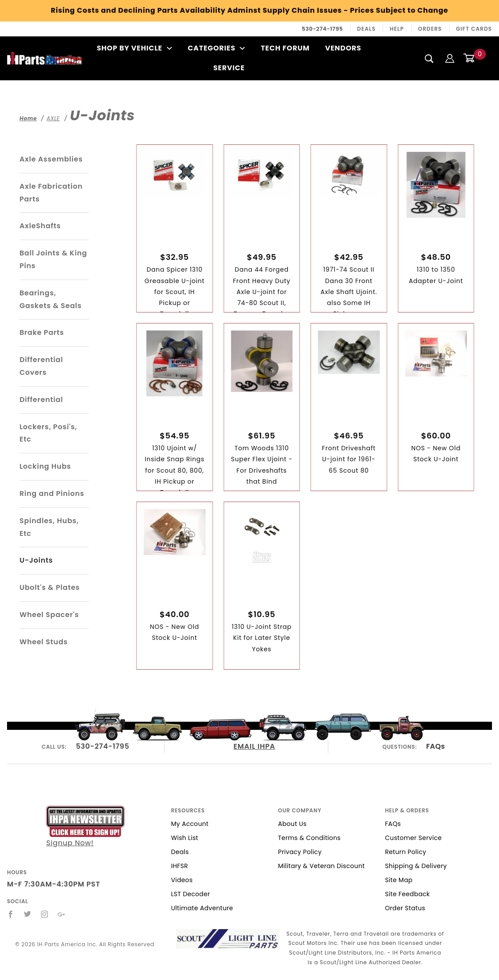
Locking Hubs (45, 466)
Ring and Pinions (52, 494)
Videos (182, 880)
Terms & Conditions (309, 838)
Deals (366, 29)
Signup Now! (85, 827)
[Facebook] (11, 914)
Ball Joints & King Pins (53, 259)
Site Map (399, 880)
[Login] (450, 58)
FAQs (436, 746)
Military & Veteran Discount (321, 866)
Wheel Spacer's (49, 615)
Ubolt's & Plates (49, 587)
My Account (190, 824)
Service (229, 68)
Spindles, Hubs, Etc (49, 527)
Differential (41, 400)
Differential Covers (41, 366)
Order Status (405, 908)
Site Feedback (407, 894)
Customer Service (413, 838)
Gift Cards (474, 29)
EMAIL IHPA (254, 746)
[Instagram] (45, 914)
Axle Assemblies (51, 159)
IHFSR (180, 866)
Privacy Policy (300, 852)
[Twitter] (28, 914)
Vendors (343, 48)
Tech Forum (285, 48)
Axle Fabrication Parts (51, 193)
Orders (430, 29)
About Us (292, 824)
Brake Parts (41, 332)
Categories (217, 48)
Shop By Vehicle (134, 48)
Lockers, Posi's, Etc (48, 433)
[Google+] (62, 914)
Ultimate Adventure (202, 908)
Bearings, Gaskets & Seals (50, 299)
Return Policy (406, 852)
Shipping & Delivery (416, 866)
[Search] (429, 58)
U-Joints (36, 560)
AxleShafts (40, 226)
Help (397, 29)
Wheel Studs (43, 642)
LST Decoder (191, 894)
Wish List (185, 838)
